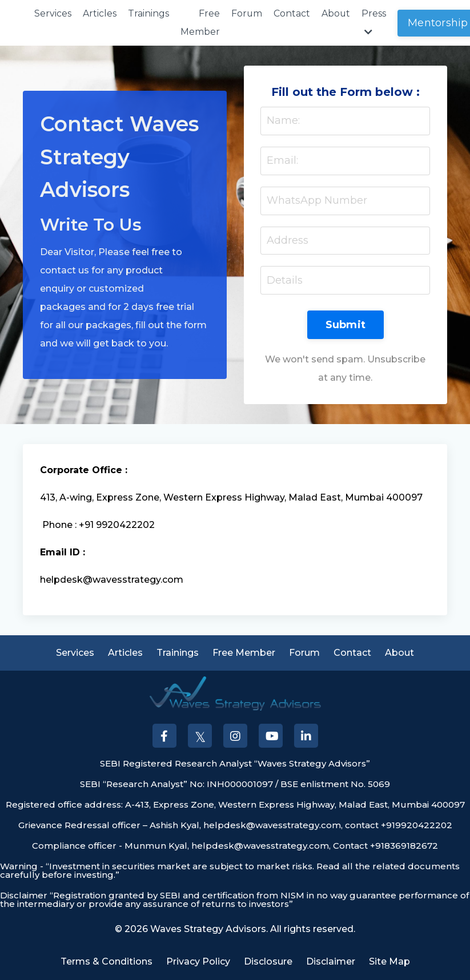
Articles (100, 13)
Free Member (200, 23)
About (337, 13)
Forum (247, 13)
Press (375, 22)
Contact (292, 13)
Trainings (148, 13)
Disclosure (268, 962)
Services (53, 13)
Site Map (389, 962)
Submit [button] (346, 325)
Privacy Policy (198, 962)
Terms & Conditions (107, 962)
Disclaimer (331, 962)
